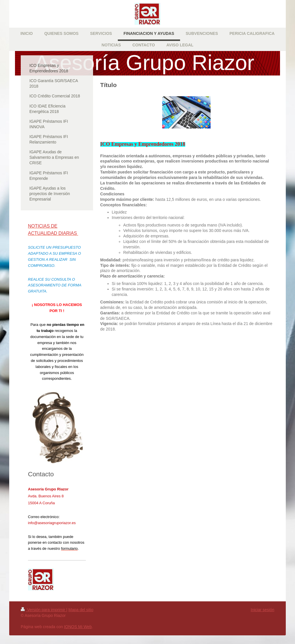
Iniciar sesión (262, 610)
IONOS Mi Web (78, 627)
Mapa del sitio (81, 610)
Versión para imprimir (44, 610)
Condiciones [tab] (112, 194)
